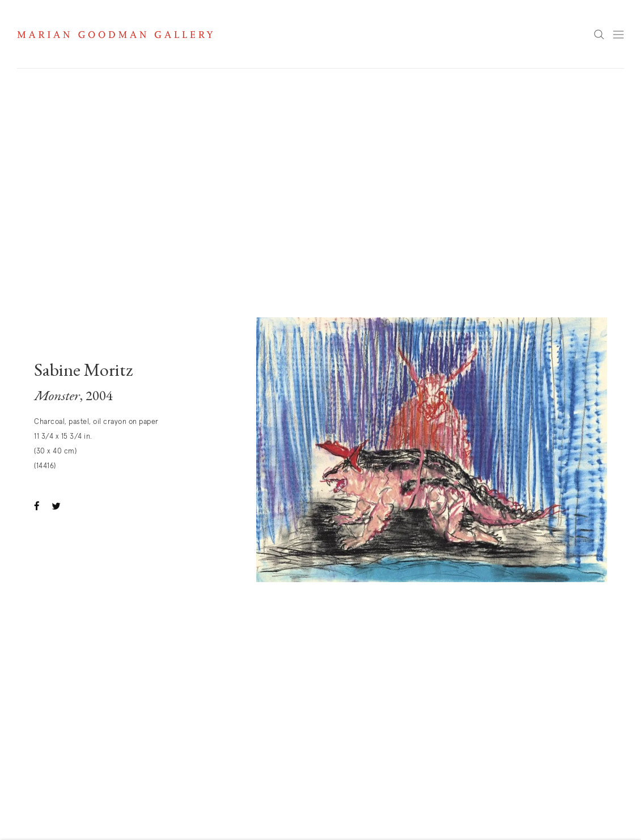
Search (599, 35)
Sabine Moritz (84, 372)
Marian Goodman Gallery (115, 35)
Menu (618, 35)
